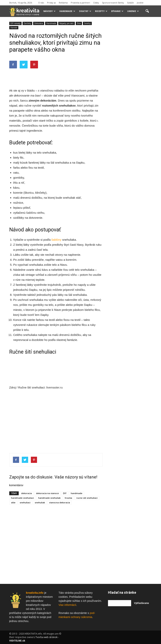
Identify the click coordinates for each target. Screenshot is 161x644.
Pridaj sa (51, 3)
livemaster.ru (54, 387)
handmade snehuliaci (22, 498)
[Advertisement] (56, 78)
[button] (147, 11)
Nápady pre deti (67, 23)
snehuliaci (25, 502)
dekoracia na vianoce (47, 493)
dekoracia (27, 493)
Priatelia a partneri (80, 3)
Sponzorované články (113, 3)
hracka (68, 498)
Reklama (63, 3)
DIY (65, 493)
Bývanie (117, 11)
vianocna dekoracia (60, 502)
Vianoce (14, 28)
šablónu (31, 213)
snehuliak (40, 502)
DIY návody (15, 23)
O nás (41, 3)
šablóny (56, 240)
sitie (13, 502)
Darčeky (27, 23)
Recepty (101, 11)
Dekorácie (39, 23)
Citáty (96, 3)
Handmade (67, 11)
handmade (77, 493)
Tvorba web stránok (46, 637)
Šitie (79, 23)
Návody (49, 11)
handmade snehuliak (49, 498)
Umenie (133, 11)
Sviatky (85, 11)
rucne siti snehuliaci (87, 498)
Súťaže (130, 3)
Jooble (140, 3)
